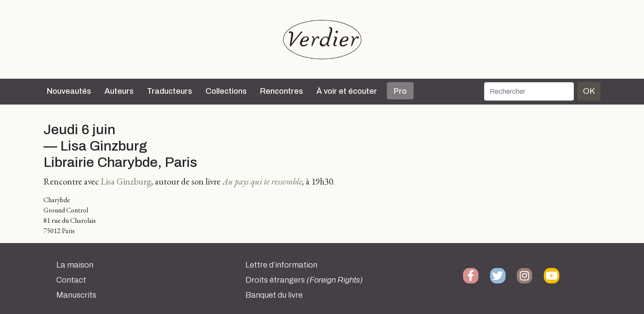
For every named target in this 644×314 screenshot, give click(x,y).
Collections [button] (226, 91)
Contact (71, 280)
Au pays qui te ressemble (262, 181)
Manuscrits (76, 295)
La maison (75, 265)
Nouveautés (69, 91)
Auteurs (119, 91)
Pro (400, 91)
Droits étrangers (304, 280)
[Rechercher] (529, 91)
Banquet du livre (274, 295)
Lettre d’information (281, 265)
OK (589, 91)
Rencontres (282, 91)
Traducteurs (170, 91)
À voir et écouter (347, 91)
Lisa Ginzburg (126, 181)
